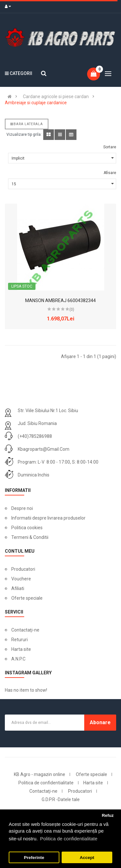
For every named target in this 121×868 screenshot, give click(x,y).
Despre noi (22, 508)
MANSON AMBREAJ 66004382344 (60, 300)
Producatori (23, 569)
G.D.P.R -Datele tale (61, 799)
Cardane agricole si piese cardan (56, 97)
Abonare (100, 722)
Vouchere (21, 579)
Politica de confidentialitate (46, 783)
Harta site (21, 649)
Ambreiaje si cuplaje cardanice (36, 103)
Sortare (110, 147)
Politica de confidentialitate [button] (69, 839)
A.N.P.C (18, 659)
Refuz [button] (108, 815)
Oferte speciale (27, 598)
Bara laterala (27, 124)
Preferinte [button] (34, 858)
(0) (72, 309)
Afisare (110, 173)
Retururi (20, 640)
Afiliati (18, 588)
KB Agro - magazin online (40, 774)
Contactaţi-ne (25, 630)
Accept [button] (87, 858)
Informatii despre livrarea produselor (48, 518)
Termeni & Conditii (30, 537)
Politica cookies (27, 528)
